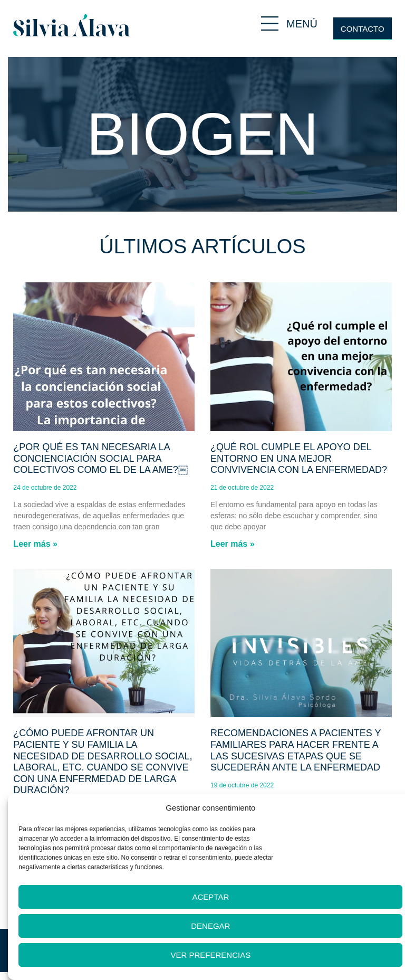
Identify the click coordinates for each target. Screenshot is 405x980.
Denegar (210, 926)
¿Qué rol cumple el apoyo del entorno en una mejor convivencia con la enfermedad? (299, 458)
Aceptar (210, 897)
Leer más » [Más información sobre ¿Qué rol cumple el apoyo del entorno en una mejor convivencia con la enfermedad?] (233, 544)
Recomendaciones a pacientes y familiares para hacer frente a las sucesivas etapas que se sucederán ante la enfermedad (296, 750)
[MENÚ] (270, 23)
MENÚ (302, 24)
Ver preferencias (211, 955)
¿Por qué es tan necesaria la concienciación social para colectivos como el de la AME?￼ (100, 458)
